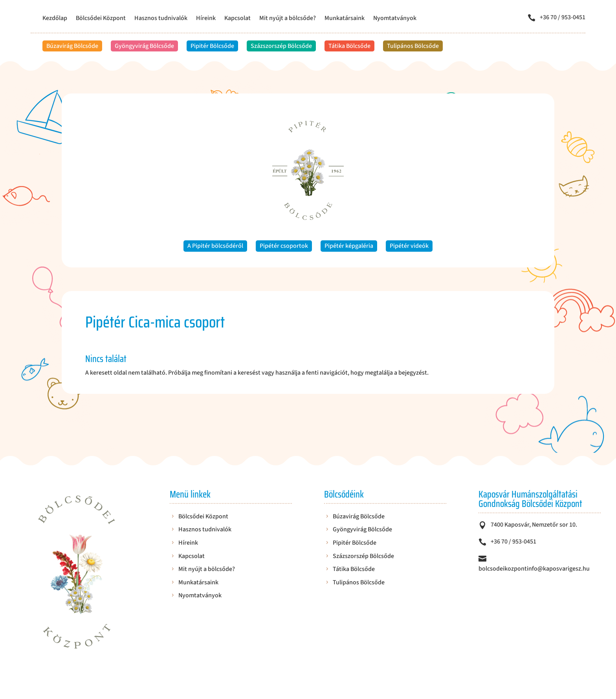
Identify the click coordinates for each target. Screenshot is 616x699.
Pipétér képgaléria (349, 246)
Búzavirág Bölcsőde (72, 46)
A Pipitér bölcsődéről (215, 246)
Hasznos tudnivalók (161, 19)
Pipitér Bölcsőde (212, 46)
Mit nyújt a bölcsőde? (288, 19)
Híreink (206, 19)
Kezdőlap (55, 19)
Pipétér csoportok (284, 246)
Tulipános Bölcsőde (413, 46)
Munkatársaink (345, 19)
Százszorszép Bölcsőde (281, 46)
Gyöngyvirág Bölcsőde (144, 46)
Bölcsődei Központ (101, 19)
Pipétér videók (409, 246)
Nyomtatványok (395, 19)
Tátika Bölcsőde (349, 46)
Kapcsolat (237, 19)
